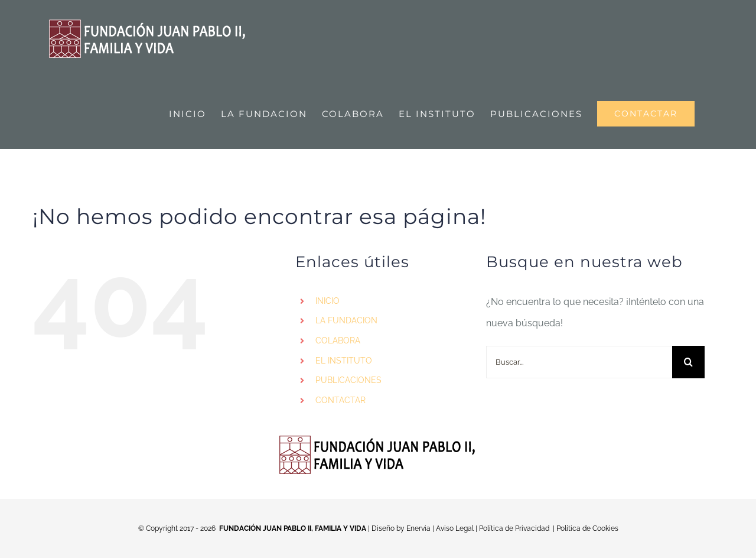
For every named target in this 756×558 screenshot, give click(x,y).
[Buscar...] (579, 362)
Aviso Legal (455, 528)
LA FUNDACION (346, 320)
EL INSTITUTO (344, 361)
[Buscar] (688, 362)
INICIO (328, 301)
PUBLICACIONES (348, 380)
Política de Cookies (587, 528)
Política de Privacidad (514, 528)
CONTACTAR (340, 400)
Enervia (418, 528)
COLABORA (338, 340)
